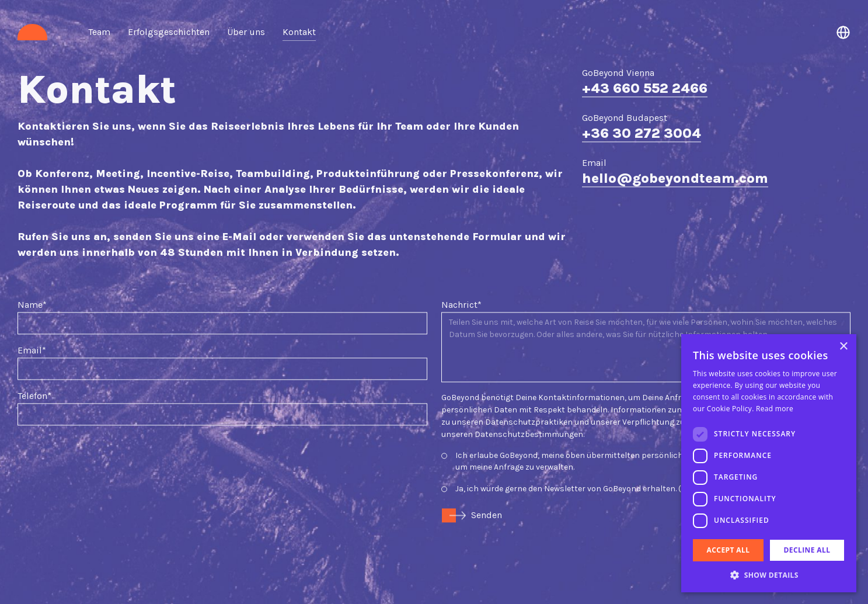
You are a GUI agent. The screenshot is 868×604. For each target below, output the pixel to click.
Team (99, 32)
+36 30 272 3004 (642, 106)
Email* (32, 323)
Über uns (246, 32)
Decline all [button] (807, 550)
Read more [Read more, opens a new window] (775, 409)
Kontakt (299, 32)
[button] (769, 575)
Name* (32, 277)
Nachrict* (461, 277)
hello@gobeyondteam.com (675, 151)
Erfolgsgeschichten (169, 32)
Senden (487, 487)
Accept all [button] (728, 550)
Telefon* (34, 368)
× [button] (843, 347)
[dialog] (769, 463)
